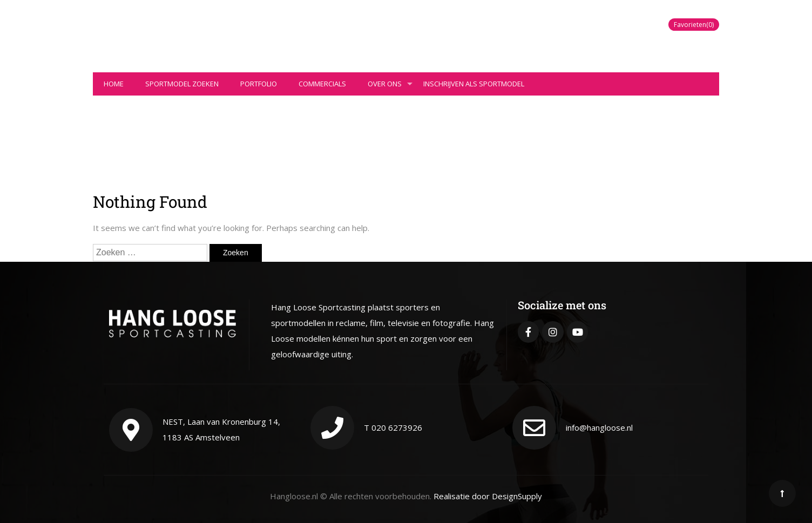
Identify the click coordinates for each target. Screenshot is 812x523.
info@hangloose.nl (599, 427)
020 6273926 (397, 427)
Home (114, 84)
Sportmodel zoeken (182, 84)
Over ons (390, 87)
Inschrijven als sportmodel (474, 84)
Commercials (322, 84)
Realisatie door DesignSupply (488, 496)
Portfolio (259, 84)
